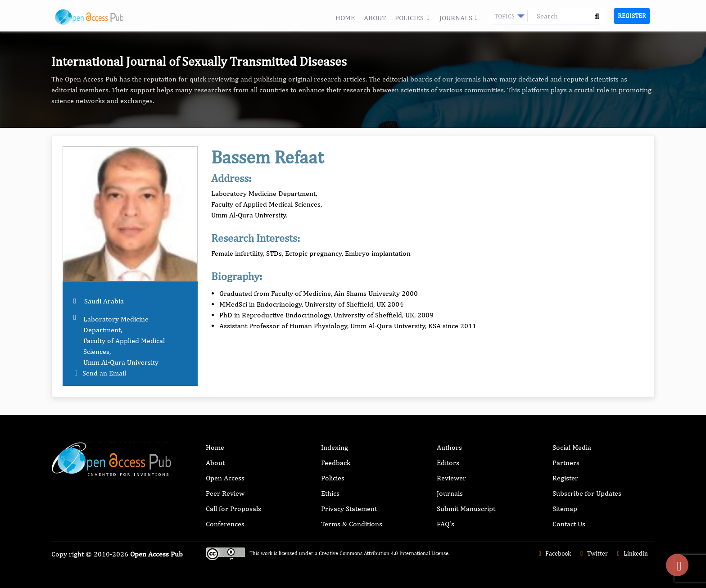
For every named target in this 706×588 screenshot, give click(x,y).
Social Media (572, 447)
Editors (448, 463)
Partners (566, 463)
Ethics (330, 493)
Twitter (593, 553)
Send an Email (104, 373)
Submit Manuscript (466, 509)
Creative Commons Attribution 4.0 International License (384, 553)
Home (345, 18)
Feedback (336, 463)
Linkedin (631, 553)
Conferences (225, 524)
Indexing (335, 447)
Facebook (554, 553)
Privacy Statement (349, 509)
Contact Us (569, 524)
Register (632, 16)
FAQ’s (446, 524)
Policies (412, 18)
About (375, 18)
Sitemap (565, 509)
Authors (449, 447)
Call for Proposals (233, 509)
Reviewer (451, 478)
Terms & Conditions (352, 524)
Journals (459, 18)
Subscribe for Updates (587, 493)
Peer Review (225, 493)
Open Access (225, 478)
